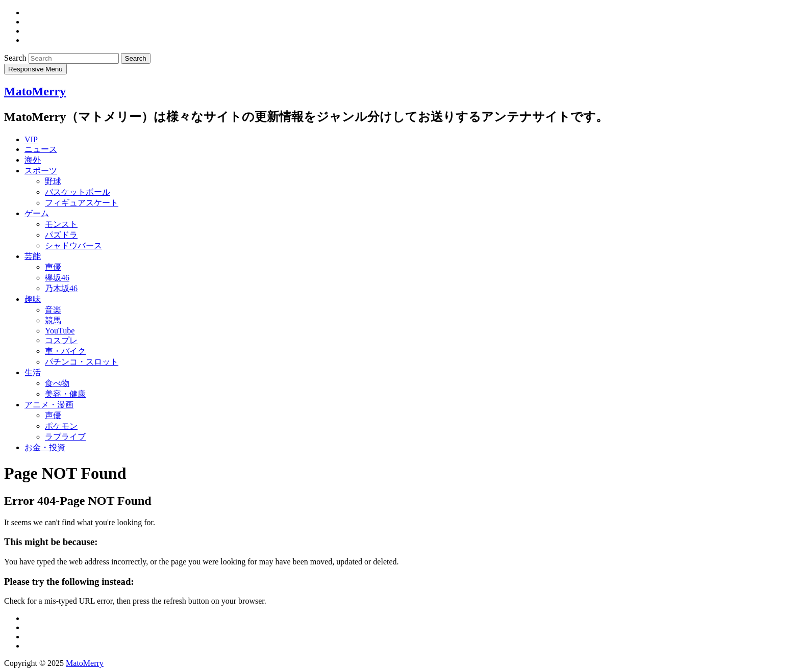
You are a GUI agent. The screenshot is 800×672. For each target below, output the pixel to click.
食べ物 (57, 383)
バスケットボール (78, 192)
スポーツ (41, 171)
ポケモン (61, 426)
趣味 (33, 299)
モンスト (61, 224)
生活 (33, 372)
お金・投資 (45, 447)
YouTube (60, 331)
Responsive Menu (35, 69)
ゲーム (37, 213)
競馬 (53, 320)
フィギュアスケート (82, 203)
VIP (31, 139)
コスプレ (61, 340)
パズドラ (61, 235)
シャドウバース (73, 245)
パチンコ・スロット (82, 362)
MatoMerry (35, 91)
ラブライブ (65, 437)
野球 (53, 181)
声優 (53, 267)
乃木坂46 (61, 288)
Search (16, 58)
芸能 (33, 256)
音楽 (53, 310)
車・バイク (65, 351)
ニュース (41, 149)
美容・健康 (65, 394)
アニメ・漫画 (49, 405)
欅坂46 (57, 278)
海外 (33, 160)
